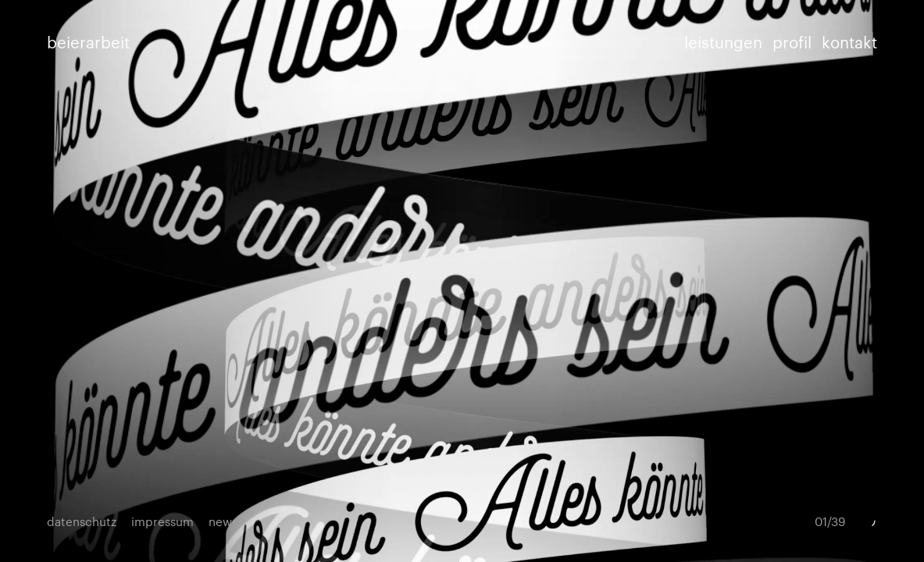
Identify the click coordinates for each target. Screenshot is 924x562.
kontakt (849, 42)
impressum (162, 521)
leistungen (723, 42)
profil (792, 42)
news (223, 521)
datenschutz (82, 521)
